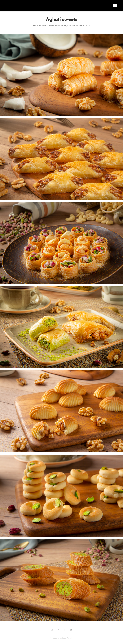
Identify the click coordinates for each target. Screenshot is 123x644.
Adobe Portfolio (67, 638)
